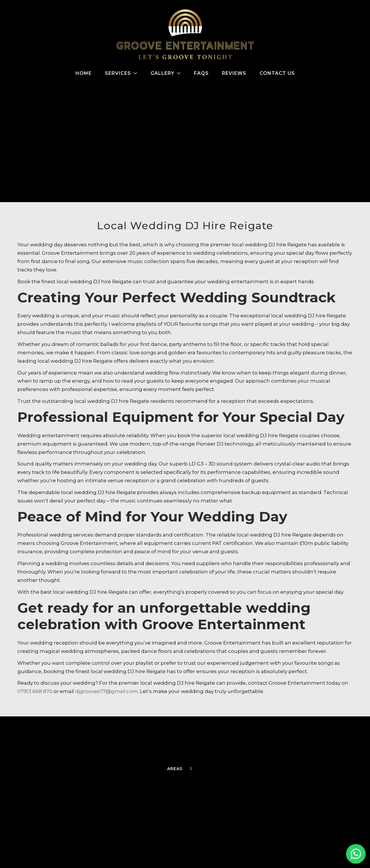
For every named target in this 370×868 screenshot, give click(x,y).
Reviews (234, 73)
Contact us (277, 73)
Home (84, 73)
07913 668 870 (35, 691)
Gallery (162, 73)
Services (118, 73)
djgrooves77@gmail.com (107, 691)
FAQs (201, 73)
